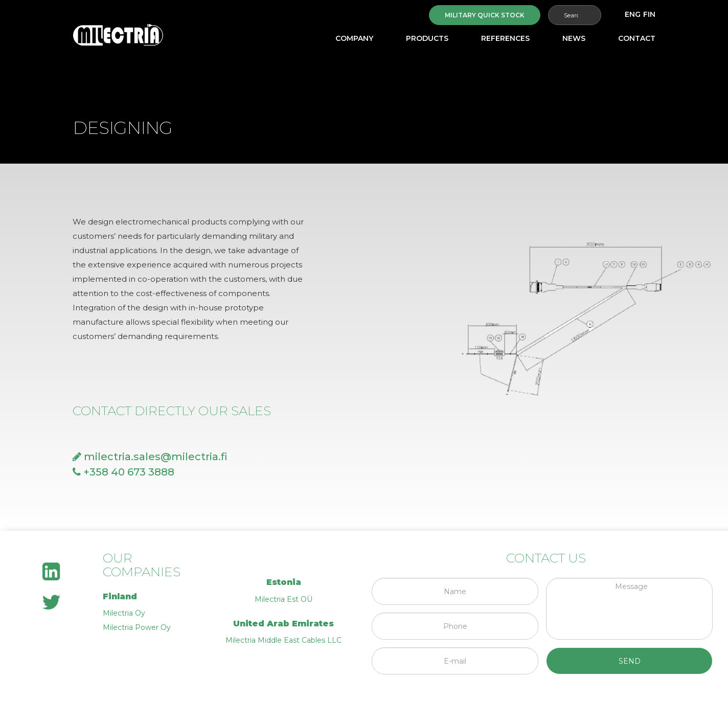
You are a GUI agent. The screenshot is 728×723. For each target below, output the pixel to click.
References (505, 38)
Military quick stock (485, 15)
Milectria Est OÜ (283, 599)
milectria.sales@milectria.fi (150, 457)
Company (354, 38)
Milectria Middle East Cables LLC (283, 640)
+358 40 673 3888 (123, 472)
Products (427, 38)
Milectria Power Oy (137, 627)
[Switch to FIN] (649, 14)
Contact (637, 38)
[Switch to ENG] (633, 14)
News (574, 38)
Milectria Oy (124, 613)
